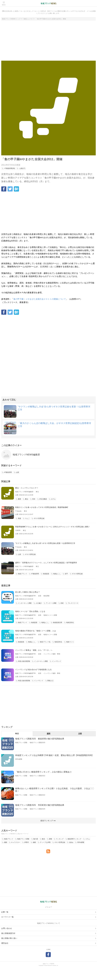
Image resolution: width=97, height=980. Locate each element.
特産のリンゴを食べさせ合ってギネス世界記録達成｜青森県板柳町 (42, 507)
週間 (48, 734)
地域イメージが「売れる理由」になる (30, 611)
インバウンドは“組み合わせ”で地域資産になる (33, 669)
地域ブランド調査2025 (37, 743)
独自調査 (46, 596)
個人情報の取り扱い (9, 938)
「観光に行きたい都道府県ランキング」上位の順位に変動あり (43, 772)
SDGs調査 (19, 759)
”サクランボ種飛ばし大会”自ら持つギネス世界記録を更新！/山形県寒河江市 (45, 543)
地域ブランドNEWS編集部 (26, 455)
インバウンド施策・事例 (52, 654)
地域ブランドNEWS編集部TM (25, 596)
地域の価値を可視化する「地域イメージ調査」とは (35, 631)
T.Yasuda (18, 511)
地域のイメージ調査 (50, 615)
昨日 (17, 734)
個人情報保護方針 (8, 933)
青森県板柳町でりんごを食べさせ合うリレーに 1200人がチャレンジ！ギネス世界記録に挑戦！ (53, 527)
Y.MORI (18, 530)
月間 (80, 734)
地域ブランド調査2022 (37, 776)
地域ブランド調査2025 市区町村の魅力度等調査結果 (40, 805)
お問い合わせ (7, 928)
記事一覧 (5, 912)
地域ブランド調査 (21, 743)
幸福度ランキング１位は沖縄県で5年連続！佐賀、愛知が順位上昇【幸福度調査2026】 (54, 755)
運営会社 (5, 943)
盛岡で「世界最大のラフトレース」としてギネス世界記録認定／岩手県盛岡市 (46, 563)
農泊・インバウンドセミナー (27, 488)
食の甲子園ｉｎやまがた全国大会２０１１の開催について (40, 299)
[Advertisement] (48, 42)
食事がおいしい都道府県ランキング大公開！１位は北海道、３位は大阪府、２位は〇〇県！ (55, 790)
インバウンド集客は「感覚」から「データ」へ (34, 650)
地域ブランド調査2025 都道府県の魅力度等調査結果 (40, 739)
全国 (40, 596)
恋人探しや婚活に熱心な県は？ (28, 592)
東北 (37, 492)
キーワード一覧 (7, 917)
